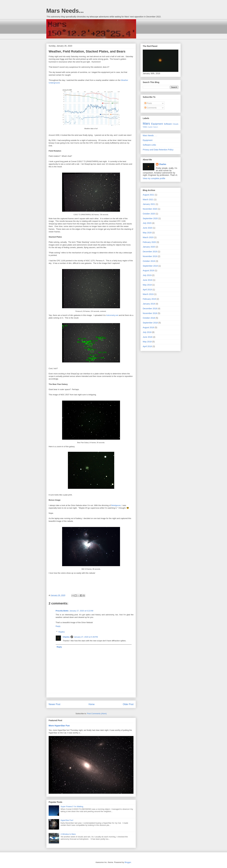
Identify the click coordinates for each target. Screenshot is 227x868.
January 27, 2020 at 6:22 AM (81, 611)
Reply (58, 626)
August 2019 (148, 270)
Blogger (128, 862)
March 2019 (148, 294)
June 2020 (147, 228)
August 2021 (148, 195)
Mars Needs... (65, 11)
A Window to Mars (68, 834)
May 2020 (147, 233)
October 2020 (149, 214)
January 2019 (149, 304)
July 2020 (147, 223)
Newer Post (55, 704)
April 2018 (147, 346)
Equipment (157, 124)
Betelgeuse (116, 505)
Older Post (128, 704)
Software (168, 124)
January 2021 (149, 204)
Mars (146, 124)
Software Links (149, 145)
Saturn (156, 127)
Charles (66, 637)
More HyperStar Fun (59, 726)
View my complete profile (154, 178)
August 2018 (148, 327)
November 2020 (150, 209)
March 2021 (148, 200)
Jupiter (150, 127)
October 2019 (149, 261)
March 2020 (148, 237)
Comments (151, 108)
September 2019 (150, 266)
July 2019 (147, 275)
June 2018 (147, 337)
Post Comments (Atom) (97, 714)
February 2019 (149, 299)
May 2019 (147, 285)
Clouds (176, 124)
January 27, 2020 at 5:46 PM (86, 637)
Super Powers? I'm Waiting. (72, 806)
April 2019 (147, 290)
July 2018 (147, 332)
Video (145, 127)
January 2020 (149, 247)
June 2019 (147, 280)
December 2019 (150, 252)
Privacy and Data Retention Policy (158, 150)
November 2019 (150, 256)
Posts (148, 103)
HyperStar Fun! (67, 820)
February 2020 (149, 242)
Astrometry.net (112, 315)
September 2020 (150, 218)
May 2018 (147, 342)
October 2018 (149, 318)
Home (92, 704)
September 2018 (150, 323)
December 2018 (150, 309)
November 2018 (150, 313)
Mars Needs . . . (150, 135)
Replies (62, 632)
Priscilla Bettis (62, 611)
